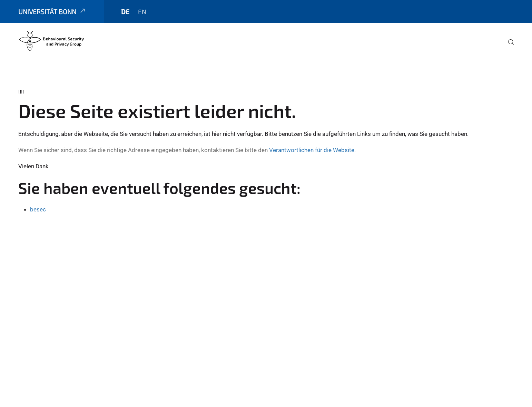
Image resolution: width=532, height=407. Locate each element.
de (125, 12)
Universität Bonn (52, 12)
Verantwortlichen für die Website (312, 150)
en (142, 12)
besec (38, 209)
